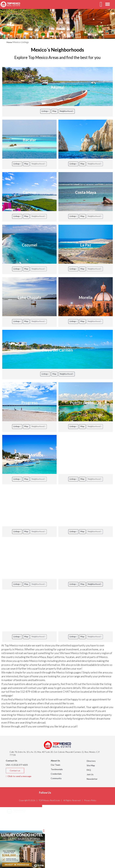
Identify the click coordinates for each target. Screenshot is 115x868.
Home (9, 42)
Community (56, 778)
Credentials (56, 774)
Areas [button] (13, 819)
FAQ (89, 770)
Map (54, 111)
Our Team (55, 765)
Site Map (91, 765)
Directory (91, 761)
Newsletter (92, 779)
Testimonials (57, 769)
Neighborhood (67, 111)
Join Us (90, 774)
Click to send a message (19, 776)
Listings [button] (14, 827)
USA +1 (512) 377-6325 (17, 765)
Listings (45, 111)
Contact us (15, 770)
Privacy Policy (90, 800)
